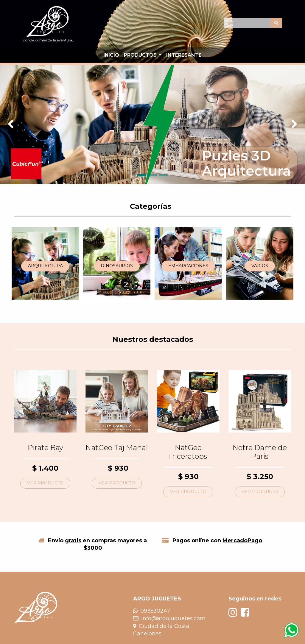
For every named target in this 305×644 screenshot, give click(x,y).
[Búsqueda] (276, 23)
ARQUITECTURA (45, 266)
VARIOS (260, 266)
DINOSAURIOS (117, 266)
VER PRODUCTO (45, 483)
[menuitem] (111, 55)
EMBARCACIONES (188, 266)
